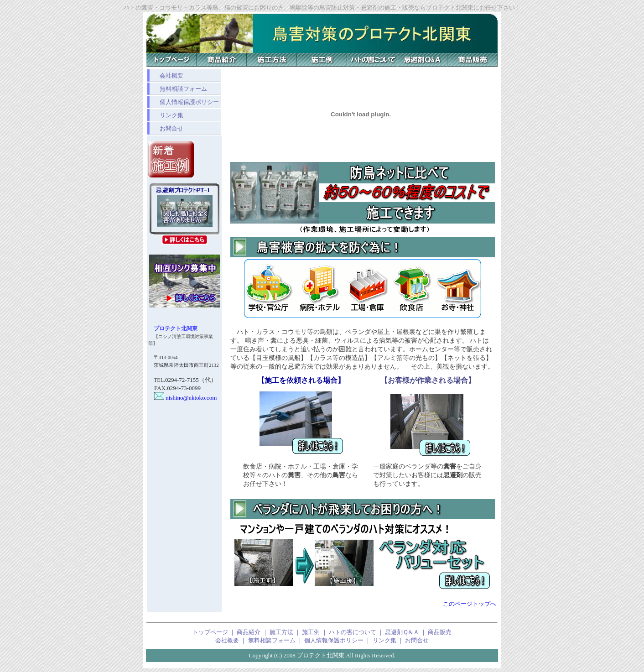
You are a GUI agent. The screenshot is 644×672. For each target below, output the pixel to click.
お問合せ (166, 128)
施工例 (311, 632)
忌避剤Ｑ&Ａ (402, 632)
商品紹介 (249, 632)
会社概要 (166, 76)
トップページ (210, 632)
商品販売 (440, 632)
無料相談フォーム (177, 89)
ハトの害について (353, 632)
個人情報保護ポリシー (183, 102)
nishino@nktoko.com (182, 398)
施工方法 (281, 632)
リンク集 (166, 115)
